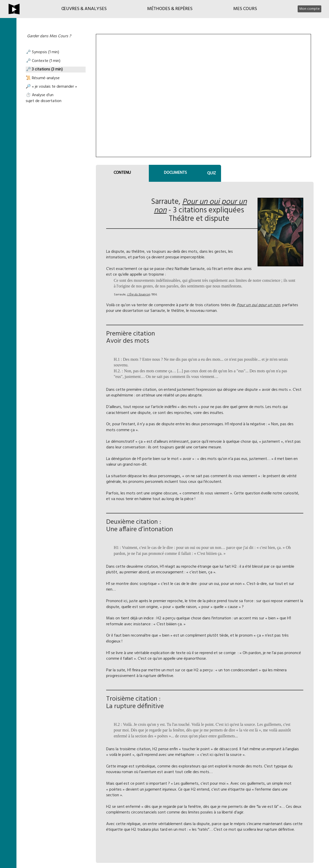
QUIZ (212, 173)
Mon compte (309, 9)
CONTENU (122, 173)
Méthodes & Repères (170, 9)
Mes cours (245, 9)
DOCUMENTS (175, 173)
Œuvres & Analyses (84, 9)
